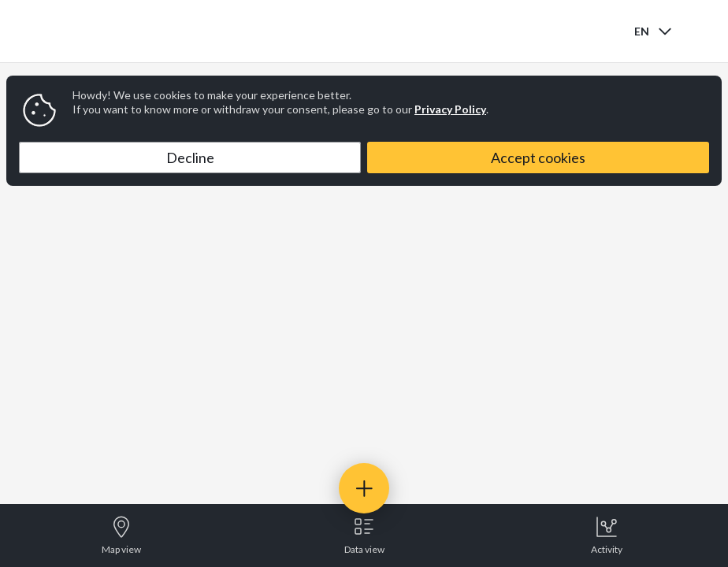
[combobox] (654, 31)
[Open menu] (703, 31)
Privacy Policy (450, 109)
